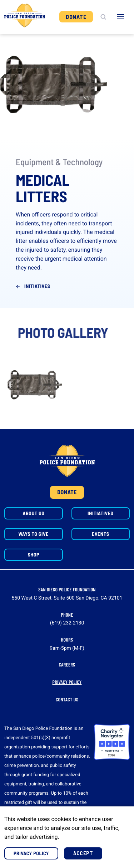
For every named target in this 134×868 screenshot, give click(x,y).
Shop (33, 555)
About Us (33, 513)
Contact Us (67, 699)
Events (101, 534)
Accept (83, 853)
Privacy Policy (67, 682)
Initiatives (37, 286)
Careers (67, 665)
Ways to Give (33, 534)
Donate (76, 17)
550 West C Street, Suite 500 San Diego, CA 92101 (67, 598)
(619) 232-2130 (67, 623)
